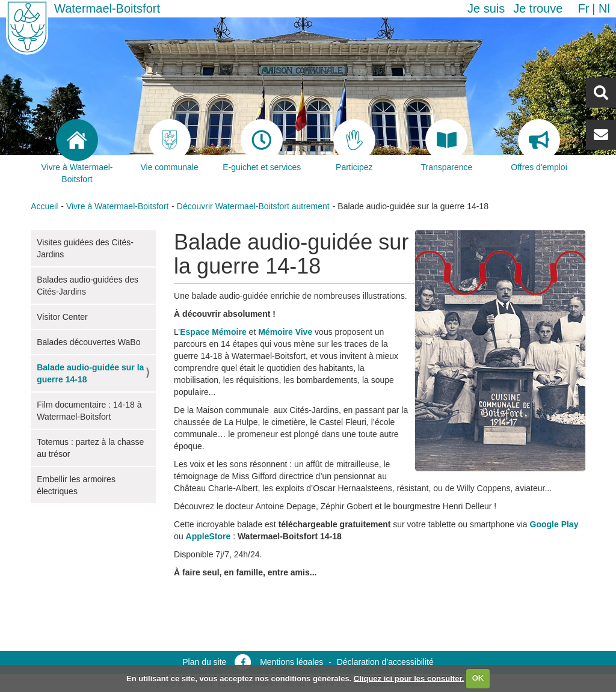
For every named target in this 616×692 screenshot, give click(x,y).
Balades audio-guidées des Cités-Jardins (88, 286)
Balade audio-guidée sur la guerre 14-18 (90, 373)
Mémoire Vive (285, 332)
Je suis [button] (486, 8)
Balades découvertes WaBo (88, 342)
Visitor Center (62, 317)
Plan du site (204, 662)
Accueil (44, 206)
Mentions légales (291, 662)
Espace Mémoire (213, 332)
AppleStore (208, 536)
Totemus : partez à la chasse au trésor (90, 448)
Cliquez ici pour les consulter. (409, 678)
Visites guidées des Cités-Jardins (85, 248)
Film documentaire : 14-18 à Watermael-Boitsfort (89, 411)
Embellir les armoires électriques (76, 485)
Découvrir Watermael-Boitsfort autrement (253, 206)
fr (583, 8)
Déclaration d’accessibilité (385, 662)
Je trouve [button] (538, 8)
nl (604, 8)
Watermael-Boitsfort (107, 8)
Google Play (554, 524)
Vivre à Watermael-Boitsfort (117, 206)
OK (478, 678)
